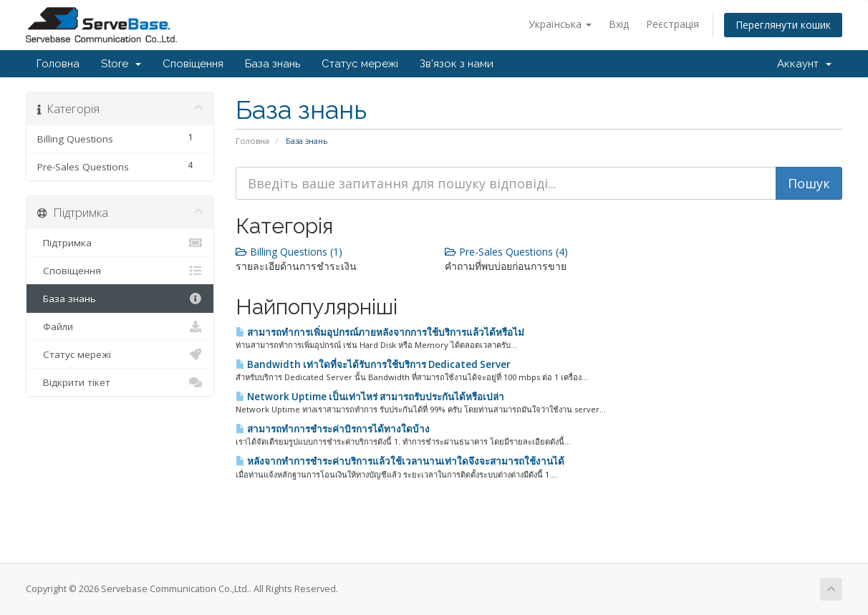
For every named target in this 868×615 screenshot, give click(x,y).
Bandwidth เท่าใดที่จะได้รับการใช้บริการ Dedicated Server (373, 364)
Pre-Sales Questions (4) (506, 252)
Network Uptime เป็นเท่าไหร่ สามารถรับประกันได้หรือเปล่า (370, 397)
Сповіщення (193, 64)
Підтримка (120, 243)
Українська (560, 24)
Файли (120, 326)
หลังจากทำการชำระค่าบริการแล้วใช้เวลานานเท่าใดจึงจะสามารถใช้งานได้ (400, 461)
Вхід (619, 24)
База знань (273, 64)
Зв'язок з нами (457, 64)
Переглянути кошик (783, 25)
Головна (58, 64)
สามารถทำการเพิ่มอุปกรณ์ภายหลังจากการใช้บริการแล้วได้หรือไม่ (380, 332)
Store (121, 64)
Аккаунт (804, 64)
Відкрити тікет (120, 382)
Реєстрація (672, 24)
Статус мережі (360, 64)
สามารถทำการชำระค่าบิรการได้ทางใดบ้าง (333, 429)
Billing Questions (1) (289, 252)
